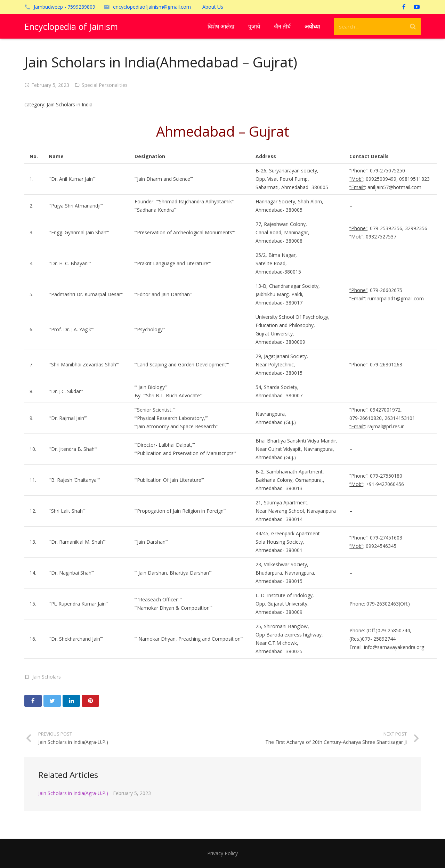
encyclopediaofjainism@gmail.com (152, 7)
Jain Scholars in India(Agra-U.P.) (73, 793)
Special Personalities (105, 85)
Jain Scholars (47, 677)
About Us (213, 7)
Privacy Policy (222, 853)
